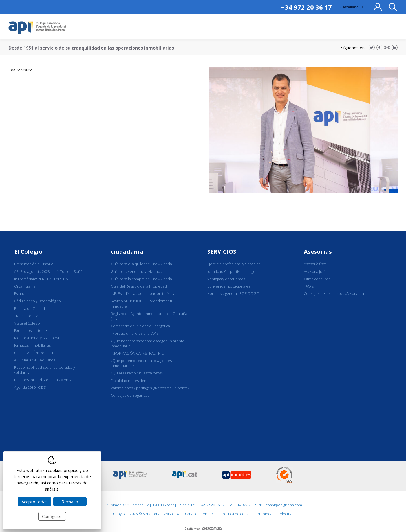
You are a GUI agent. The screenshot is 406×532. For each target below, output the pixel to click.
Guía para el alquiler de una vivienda (141, 264)
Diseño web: (203, 529)
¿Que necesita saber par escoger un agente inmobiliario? (148, 343)
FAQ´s (309, 286)
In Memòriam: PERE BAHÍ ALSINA (41, 279)
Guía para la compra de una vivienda (141, 279)
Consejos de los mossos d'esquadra (334, 293)
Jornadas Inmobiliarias (32, 345)
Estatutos (22, 293)
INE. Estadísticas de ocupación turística (143, 293)
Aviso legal (173, 514)
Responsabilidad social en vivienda (43, 380)
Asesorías (318, 252)
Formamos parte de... (32, 330)
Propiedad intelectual (275, 514)
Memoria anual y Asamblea (37, 338)
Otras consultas (317, 279)
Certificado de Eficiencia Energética (140, 326)
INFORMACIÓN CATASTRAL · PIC (137, 353)
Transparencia (26, 316)
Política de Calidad (29, 308)
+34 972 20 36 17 (306, 7)
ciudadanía (127, 252)
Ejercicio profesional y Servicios (234, 264)
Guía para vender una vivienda (136, 271)
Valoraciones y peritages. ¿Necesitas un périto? (150, 388)
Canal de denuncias (202, 514)
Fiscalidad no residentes (131, 381)
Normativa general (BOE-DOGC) (233, 293)
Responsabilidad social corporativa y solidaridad (45, 370)
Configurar (52, 516)
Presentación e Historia (34, 264)
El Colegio (28, 252)
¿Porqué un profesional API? (134, 333)
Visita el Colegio (27, 323)
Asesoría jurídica (318, 271)
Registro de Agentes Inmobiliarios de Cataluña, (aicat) (149, 316)
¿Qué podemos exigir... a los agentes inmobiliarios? (141, 363)
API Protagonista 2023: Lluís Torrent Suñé (48, 271)
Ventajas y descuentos (226, 279)
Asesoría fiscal (316, 264)
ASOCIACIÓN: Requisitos (35, 360)
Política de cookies (238, 514)
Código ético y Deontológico (37, 301)
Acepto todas (35, 502)
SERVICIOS (222, 252)
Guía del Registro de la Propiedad (139, 286)
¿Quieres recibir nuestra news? (137, 373)
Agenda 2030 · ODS (30, 387)
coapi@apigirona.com (284, 505)
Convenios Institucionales (229, 286)
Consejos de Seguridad (130, 395)
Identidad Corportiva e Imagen (232, 271)
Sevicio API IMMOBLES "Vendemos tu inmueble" (142, 303)
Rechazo (70, 502)
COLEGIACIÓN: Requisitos (36, 353)
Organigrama (25, 286)
